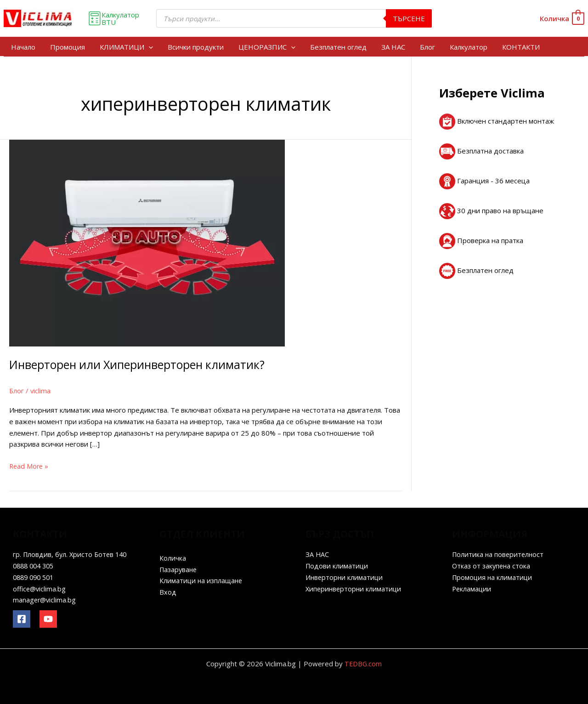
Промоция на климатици (493, 577)
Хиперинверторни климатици (355, 589)
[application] (149, 47)
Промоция (68, 47)
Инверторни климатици (345, 577)
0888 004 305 (35, 566)
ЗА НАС (393, 47)
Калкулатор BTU (113, 18)
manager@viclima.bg (45, 600)
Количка (173, 558)
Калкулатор (469, 47)
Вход (168, 592)
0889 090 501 (35, 577)
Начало (23, 47)
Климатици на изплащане (202, 580)
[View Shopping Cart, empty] (562, 19)
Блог (427, 47)
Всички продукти (196, 47)
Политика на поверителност (499, 554)
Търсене (409, 18)
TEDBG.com (363, 664)
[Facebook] (22, 619)
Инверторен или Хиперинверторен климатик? (142, 364)
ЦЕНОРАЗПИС (267, 47)
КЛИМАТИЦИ (126, 47)
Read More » (30, 466)
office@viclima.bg (40, 589)
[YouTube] (48, 619)
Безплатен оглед (338, 47)
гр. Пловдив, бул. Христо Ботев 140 (72, 554)
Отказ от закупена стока (492, 566)
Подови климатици (337, 566)
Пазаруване (179, 569)
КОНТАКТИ (521, 47)
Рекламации (472, 589)
